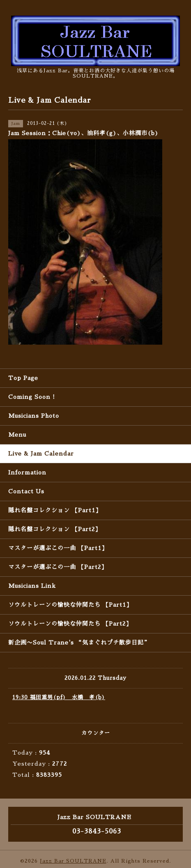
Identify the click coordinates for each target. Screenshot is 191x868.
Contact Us (26, 491)
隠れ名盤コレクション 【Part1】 (55, 510)
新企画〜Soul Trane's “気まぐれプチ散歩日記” (79, 642)
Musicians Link (32, 586)
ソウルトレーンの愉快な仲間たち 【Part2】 (70, 624)
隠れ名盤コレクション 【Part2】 (55, 529)
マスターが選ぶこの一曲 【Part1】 (58, 548)
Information (27, 472)
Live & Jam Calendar (41, 454)
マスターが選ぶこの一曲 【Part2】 (58, 567)
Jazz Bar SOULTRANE (73, 861)
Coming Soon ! (32, 397)
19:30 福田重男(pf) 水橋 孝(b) (59, 697)
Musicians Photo (34, 416)
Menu (17, 435)
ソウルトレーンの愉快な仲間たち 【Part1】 (70, 605)
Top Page (23, 378)
